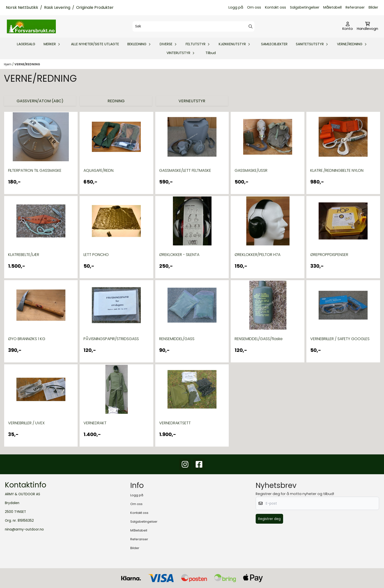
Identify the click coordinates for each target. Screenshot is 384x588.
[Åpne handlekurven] (367, 26)
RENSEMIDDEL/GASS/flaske (259, 339)
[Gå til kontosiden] (348, 26)
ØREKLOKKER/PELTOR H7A (258, 255)
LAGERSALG (26, 44)
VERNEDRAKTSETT (175, 423)
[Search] (251, 26)
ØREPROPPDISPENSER (329, 255)
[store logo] (31, 26)
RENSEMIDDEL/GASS (177, 339)
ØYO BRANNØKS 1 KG (27, 339)
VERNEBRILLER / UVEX (26, 423)
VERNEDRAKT (95, 423)
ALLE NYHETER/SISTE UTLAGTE (95, 44)
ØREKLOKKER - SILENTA (179, 255)
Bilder (373, 7)
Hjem (8, 64)
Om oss (254, 7)
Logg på (236, 7)
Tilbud (211, 53)
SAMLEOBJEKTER (274, 44)
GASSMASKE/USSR (251, 170)
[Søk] (193, 26)
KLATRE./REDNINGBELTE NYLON (337, 170)
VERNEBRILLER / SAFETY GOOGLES (340, 339)
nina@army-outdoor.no (24, 529)
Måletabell (332, 7)
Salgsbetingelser (305, 7)
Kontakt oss (276, 7)
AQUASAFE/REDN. (99, 170)
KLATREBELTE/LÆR (24, 255)
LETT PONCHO (96, 255)
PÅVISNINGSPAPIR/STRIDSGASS (111, 339)
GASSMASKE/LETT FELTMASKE (185, 170)
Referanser (355, 7)
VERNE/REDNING (27, 64)
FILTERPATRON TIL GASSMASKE (35, 170)
